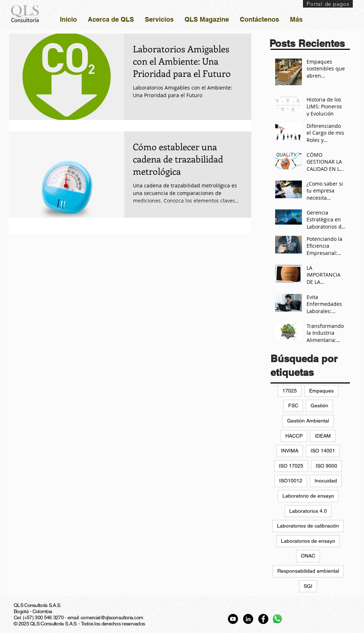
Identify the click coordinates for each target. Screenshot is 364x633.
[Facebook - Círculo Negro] (263, 619)
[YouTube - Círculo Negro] (233, 619)
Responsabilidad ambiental (308, 571)
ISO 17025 (291, 466)
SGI (308, 586)
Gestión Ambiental (308, 421)
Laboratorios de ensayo (308, 541)
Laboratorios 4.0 (308, 511)
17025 (290, 391)
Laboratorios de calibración (308, 526)
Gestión (319, 406)
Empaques (321, 391)
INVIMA (290, 451)
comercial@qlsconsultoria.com (112, 617)
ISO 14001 (323, 451)
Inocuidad (326, 481)
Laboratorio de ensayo (308, 496)
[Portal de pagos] (328, 4)
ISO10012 (291, 481)
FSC (293, 406)
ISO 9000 (326, 466)
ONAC (308, 556)
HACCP (294, 436)
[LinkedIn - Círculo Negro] (248, 619)
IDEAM (323, 436)
